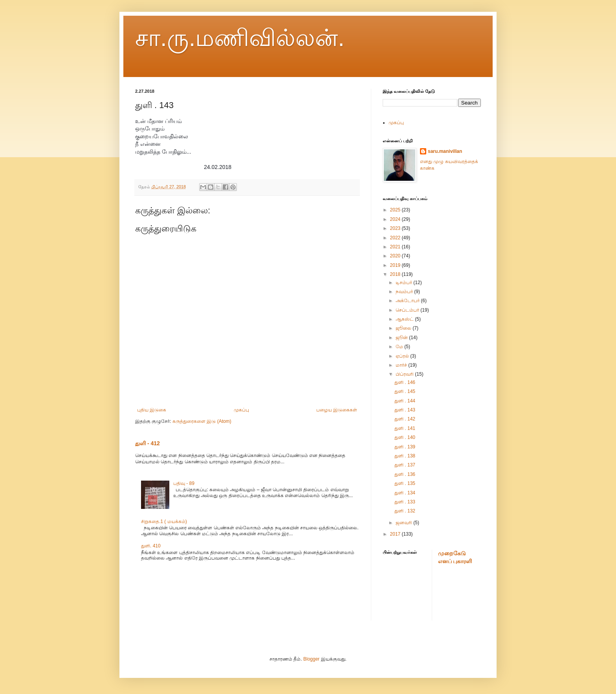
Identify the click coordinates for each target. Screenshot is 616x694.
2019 (396, 265)
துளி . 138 (405, 456)
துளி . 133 (405, 502)
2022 (396, 238)
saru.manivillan (445, 151)
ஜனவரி (404, 523)
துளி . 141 (405, 428)
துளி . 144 (405, 401)
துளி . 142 (405, 419)
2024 (396, 219)
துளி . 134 (405, 493)
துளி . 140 (405, 437)
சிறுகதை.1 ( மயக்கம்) (164, 521)
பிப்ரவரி (405, 374)
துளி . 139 (405, 447)
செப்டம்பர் (408, 310)
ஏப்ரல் (403, 356)
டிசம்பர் (404, 283)
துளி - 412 (148, 443)
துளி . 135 (405, 483)
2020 (396, 256)
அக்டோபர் (408, 301)
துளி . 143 (405, 410)
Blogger (311, 659)
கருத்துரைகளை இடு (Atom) (202, 421)
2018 (396, 274)
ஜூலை (404, 328)
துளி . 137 (405, 465)
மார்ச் (402, 365)
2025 (396, 210)
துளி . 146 (405, 382)
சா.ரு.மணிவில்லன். (240, 38)
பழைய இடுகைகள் (337, 410)
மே (400, 347)
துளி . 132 (405, 511)
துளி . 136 (405, 474)
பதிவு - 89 (184, 483)
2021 (396, 247)
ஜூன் (402, 338)
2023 (396, 228)
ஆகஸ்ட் (405, 319)
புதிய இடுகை (152, 410)
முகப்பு (241, 410)
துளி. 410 (151, 546)
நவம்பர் (405, 292)
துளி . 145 (405, 391)
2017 (396, 534)
